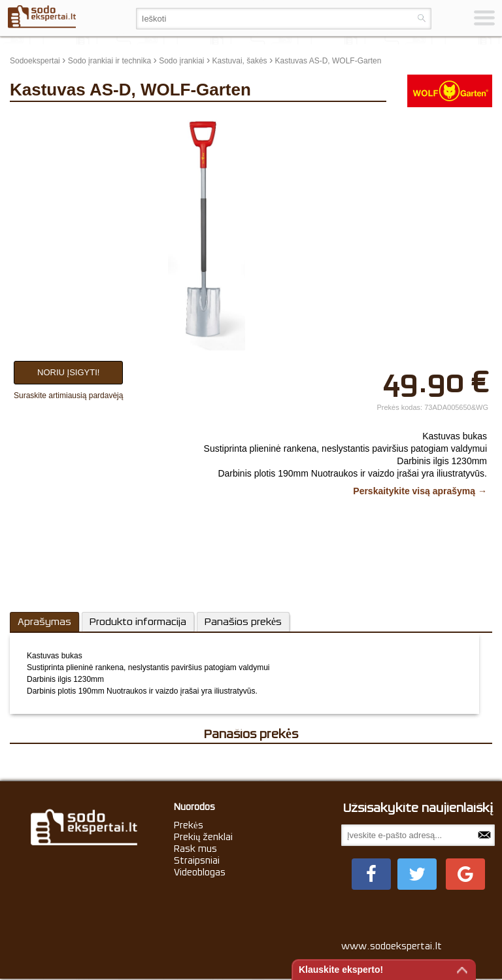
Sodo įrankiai (181, 61)
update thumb (423, 120)
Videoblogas (200, 872)
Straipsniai (197, 860)
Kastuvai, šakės (240, 61)
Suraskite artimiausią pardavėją (68, 396)
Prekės (189, 825)
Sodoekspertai (35, 61)
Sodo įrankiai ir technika (109, 61)
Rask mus (195, 849)
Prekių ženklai (204, 837)
